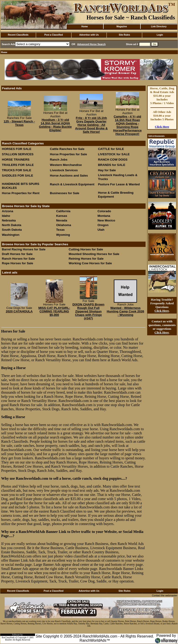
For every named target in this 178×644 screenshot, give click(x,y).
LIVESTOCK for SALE (114, 154)
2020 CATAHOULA (19, 311)
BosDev (9, 640)
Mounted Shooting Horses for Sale (94, 254)
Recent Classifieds (18, 35)
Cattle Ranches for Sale (67, 149)
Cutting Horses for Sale (86, 249)
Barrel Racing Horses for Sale (24, 249)
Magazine (122, 26)
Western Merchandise (66, 165)
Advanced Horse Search (91, 44)
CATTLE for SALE (111, 149)
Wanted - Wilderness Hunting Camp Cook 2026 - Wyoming (126, 311)
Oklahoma (64, 225)
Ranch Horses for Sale (18, 259)
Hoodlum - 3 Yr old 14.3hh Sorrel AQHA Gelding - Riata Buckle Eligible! (55, 125)
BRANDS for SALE (112, 165)
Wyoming (63, 235)
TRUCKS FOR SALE (17, 170)
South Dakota (12, 230)
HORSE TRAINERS (16, 160)
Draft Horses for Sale (17, 254)
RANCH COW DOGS (113, 160)
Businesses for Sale (65, 193)
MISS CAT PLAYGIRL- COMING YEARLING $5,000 (54, 311)
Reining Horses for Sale (86, 259)
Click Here (162, 127)
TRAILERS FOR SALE (18, 165)
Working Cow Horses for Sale (90, 263)
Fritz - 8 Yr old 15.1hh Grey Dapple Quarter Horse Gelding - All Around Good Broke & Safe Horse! (91, 125)
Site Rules (124, 35)
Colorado (104, 211)
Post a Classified (54, 35)
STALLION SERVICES (18, 154)
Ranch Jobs (59, 160)
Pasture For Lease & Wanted (119, 184)
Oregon (103, 225)
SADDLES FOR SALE (17, 176)
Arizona (8, 211)
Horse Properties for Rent (21, 193)
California (63, 211)
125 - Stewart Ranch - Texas (19, 123)
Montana (104, 216)
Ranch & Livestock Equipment (72, 184)
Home (85, 26)
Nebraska (9, 220)
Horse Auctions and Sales (69, 176)
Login (160, 35)
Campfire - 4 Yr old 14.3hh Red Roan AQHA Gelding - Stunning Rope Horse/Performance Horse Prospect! (127, 125)
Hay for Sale (107, 170)
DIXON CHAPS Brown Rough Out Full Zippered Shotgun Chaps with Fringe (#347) (89, 311)
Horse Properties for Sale (68, 154)
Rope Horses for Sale (17, 263)
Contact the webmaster (165, 595)
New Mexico (106, 220)
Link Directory (159, 26)
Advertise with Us (89, 35)
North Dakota (12, 225)
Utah (101, 230)
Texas (60, 230)
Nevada (62, 220)
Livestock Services (64, 170)
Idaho (6, 216)
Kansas (62, 216)
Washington (11, 235)
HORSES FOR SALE (17, 149)
